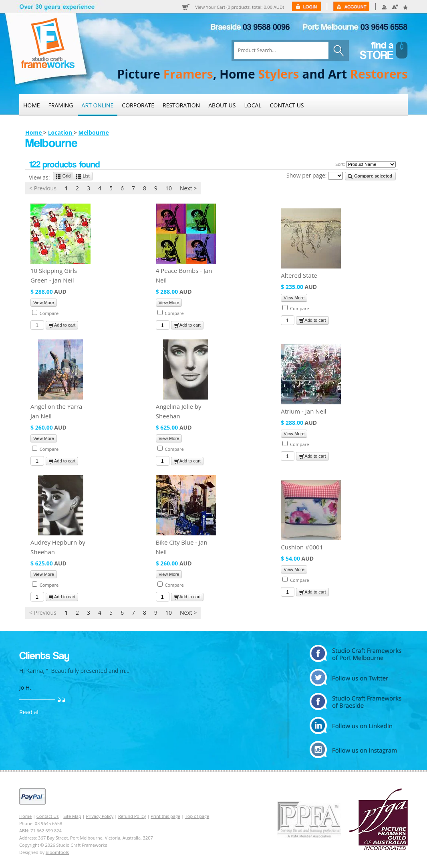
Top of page (197, 816)
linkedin (355, 726)
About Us (222, 105)
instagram (355, 750)
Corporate (138, 105)
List (83, 176)
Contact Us (287, 105)
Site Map (72, 816)
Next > (188, 188)
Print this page (165, 816)
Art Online (98, 105)
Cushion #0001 (302, 547)
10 (169, 188)
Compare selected (370, 176)
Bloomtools (57, 852)
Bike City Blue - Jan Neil (182, 547)
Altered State (299, 275)
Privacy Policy (100, 816)
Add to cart (62, 325)
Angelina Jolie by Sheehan (179, 411)
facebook (355, 701)
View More (44, 303)
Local (253, 105)
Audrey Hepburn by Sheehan (58, 547)
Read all (29, 712)
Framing (61, 105)
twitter (355, 677)
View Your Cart (240, 7)
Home (32, 105)
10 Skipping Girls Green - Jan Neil (54, 275)
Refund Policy (132, 816)
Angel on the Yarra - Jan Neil (58, 411)
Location (61, 132)
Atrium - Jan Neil (303, 411)
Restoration (181, 105)
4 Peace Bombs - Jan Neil (184, 275)
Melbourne (93, 132)
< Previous (43, 188)
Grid (63, 176)
